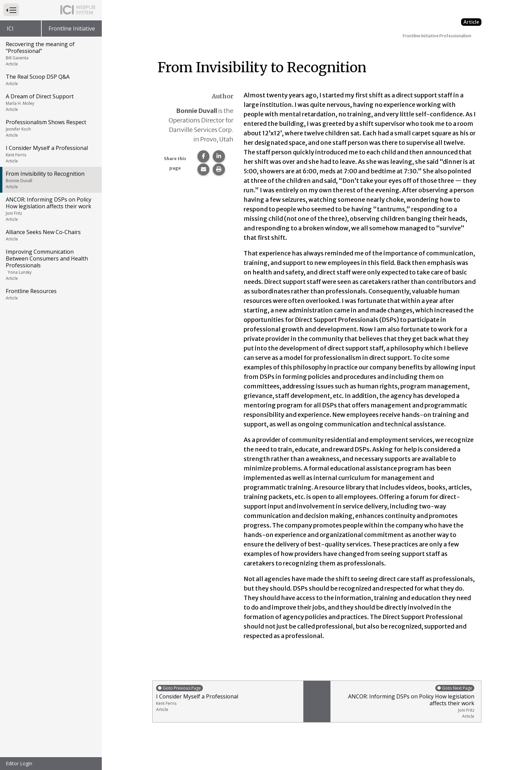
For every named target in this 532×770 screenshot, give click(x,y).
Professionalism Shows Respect (50, 128)
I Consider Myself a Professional (50, 154)
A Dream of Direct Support (50, 102)
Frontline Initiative (72, 28)
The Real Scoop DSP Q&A (50, 80)
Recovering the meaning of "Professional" (50, 54)
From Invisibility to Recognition (50, 180)
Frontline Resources (50, 294)
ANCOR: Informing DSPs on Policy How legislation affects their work (50, 209)
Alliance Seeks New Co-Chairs (50, 235)
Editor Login (19, 763)
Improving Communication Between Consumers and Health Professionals (50, 265)
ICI (10, 28)
